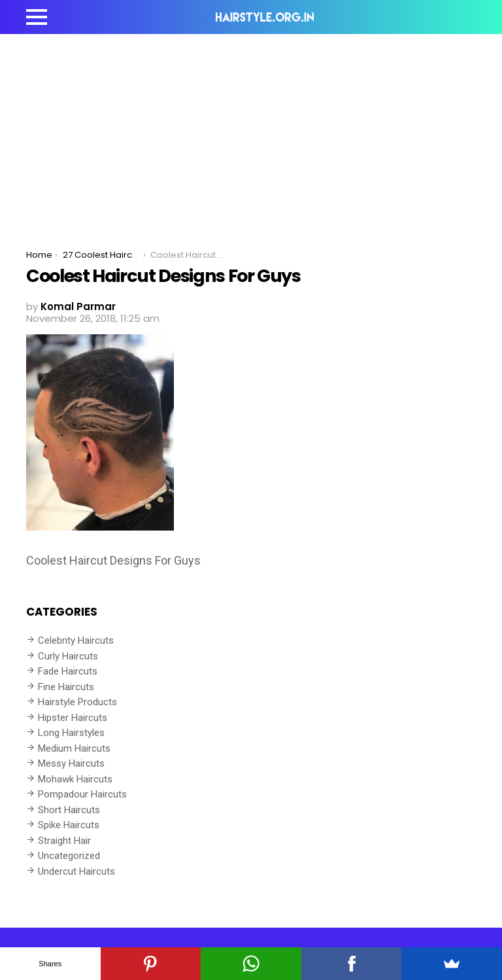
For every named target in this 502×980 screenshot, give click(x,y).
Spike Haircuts (69, 825)
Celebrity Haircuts (76, 640)
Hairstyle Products (77, 702)
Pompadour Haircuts (82, 794)
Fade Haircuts (68, 671)
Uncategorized (69, 856)
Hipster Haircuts (73, 718)
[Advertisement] (251, 132)
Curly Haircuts (68, 656)
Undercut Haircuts (76, 871)
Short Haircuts (69, 810)
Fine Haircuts (66, 687)
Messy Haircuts (71, 763)
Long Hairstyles (71, 733)
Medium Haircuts (74, 748)
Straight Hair (64, 841)
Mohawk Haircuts (75, 779)
